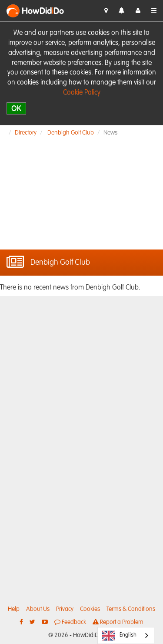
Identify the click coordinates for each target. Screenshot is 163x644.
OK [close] (16, 108)
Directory (26, 133)
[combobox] (126, 636)
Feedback (70, 622)
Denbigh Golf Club (71, 133)
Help (14, 609)
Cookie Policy (82, 93)
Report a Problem (118, 622)
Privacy (65, 609)
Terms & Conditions (131, 609)
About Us (38, 609)
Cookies (90, 609)
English (119, 636)
